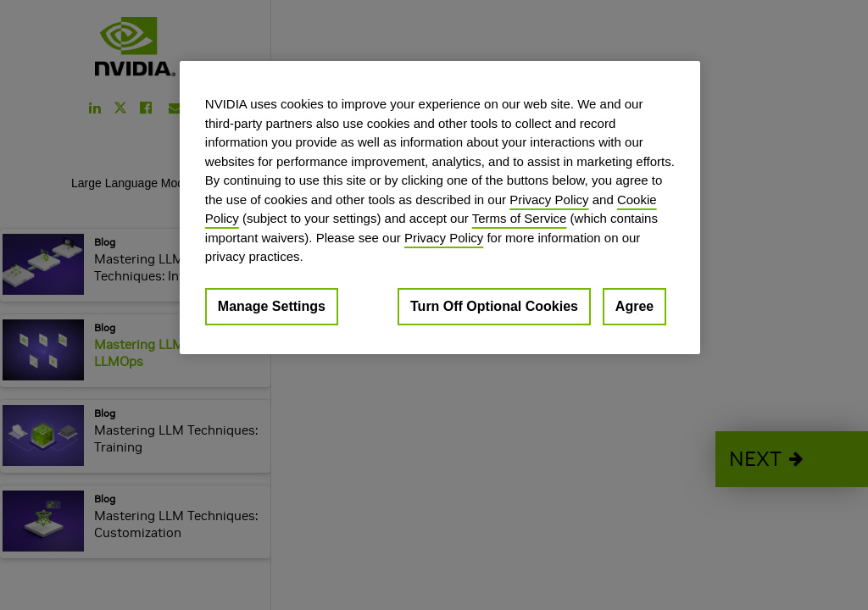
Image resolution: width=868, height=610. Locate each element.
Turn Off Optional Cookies (494, 306)
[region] (440, 208)
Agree (634, 306)
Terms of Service (520, 218)
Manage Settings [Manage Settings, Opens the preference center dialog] (272, 306)
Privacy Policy (549, 200)
